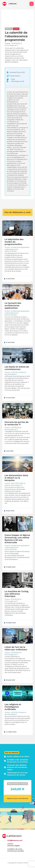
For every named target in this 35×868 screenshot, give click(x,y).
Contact (10, 844)
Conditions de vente (15, 849)
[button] (4, 4)
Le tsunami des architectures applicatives (13, 305)
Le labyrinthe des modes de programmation (14, 242)
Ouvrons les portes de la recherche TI (17, 423)
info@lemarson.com (15, 840)
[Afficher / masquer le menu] (32, 4)
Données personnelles (16, 851)
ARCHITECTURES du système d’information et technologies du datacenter (15, 485)
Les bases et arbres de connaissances (17, 368)
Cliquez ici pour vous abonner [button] (18, 798)
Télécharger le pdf (17, 81)
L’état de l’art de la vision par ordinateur (16, 648)
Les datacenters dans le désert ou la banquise (16, 478)
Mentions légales (14, 846)
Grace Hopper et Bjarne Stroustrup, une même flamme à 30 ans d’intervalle (17, 539)
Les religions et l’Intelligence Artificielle (13, 707)
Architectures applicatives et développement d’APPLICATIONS (17, 249)
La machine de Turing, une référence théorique (17, 594)
